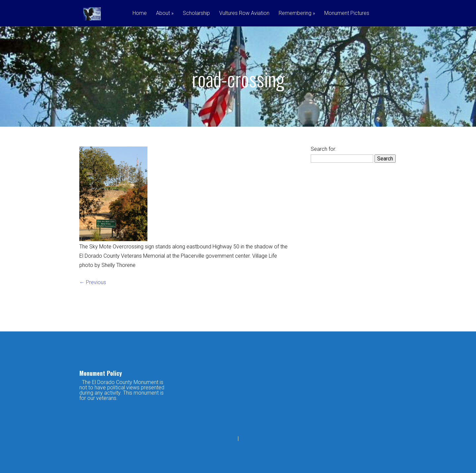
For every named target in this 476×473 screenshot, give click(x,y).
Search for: (323, 149)
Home (140, 13)
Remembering (297, 13)
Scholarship (196, 13)
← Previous (93, 282)
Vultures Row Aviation (244, 13)
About (165, 13)
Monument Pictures (347, 13)
